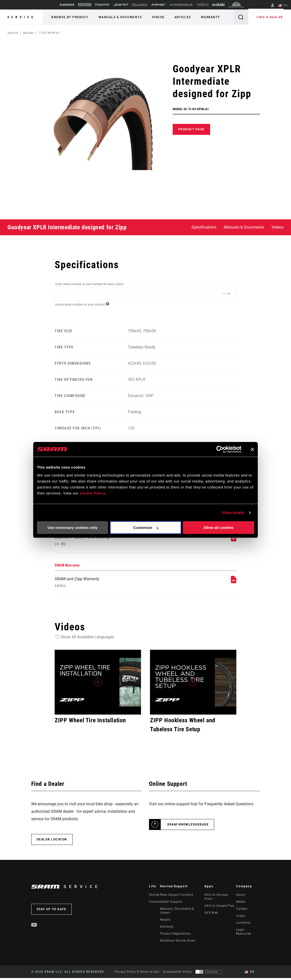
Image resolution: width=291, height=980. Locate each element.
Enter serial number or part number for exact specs (89, 284)
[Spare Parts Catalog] (234, 540)
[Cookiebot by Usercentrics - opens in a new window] (219, 449)
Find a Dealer (271, 17)
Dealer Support (171, 904)
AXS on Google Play (219, 908)
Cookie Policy (93, 493)
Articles (177, 17)
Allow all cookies (218, 528)
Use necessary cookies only (72, 528)
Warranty (203, 17)
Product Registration (175, 936)
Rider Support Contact (176, 897)
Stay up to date (52, 911)
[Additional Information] (226, 294)
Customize (146, 528)
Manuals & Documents (118, 17)
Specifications (204, 227)
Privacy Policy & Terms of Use (137, 974)
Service (21, 17)
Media (241, 904)
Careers (242, 911)
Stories (154, 897)
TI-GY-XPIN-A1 (50, 33)
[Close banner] (252, 449)
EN (284, 5)
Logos (241, 918)
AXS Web (211, 915)
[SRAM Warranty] (234, 583)
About (241, 897)
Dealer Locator (52, 841)
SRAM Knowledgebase (188, 826)
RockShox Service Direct (178, 943)
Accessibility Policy (177, 974)
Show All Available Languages (87, 639)
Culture (154, 904)
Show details (233, 513)
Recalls (165, 922)
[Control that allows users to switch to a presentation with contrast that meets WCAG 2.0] (209, 974)
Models (29, 33)
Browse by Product (69, 17)
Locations (243, 925)
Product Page (191, 129)
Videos (154, 17)
